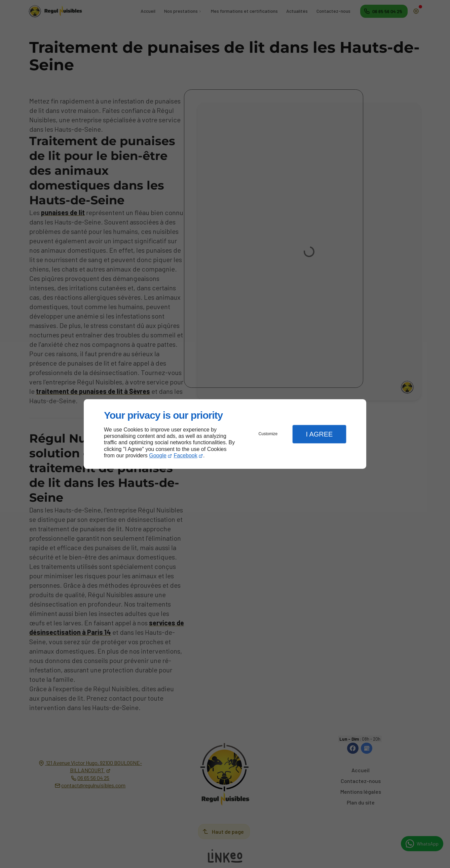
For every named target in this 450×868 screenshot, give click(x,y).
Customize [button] (268, 434)
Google (158, 456)
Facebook (186, 456)
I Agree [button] (319, 434)
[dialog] (225, 434)
